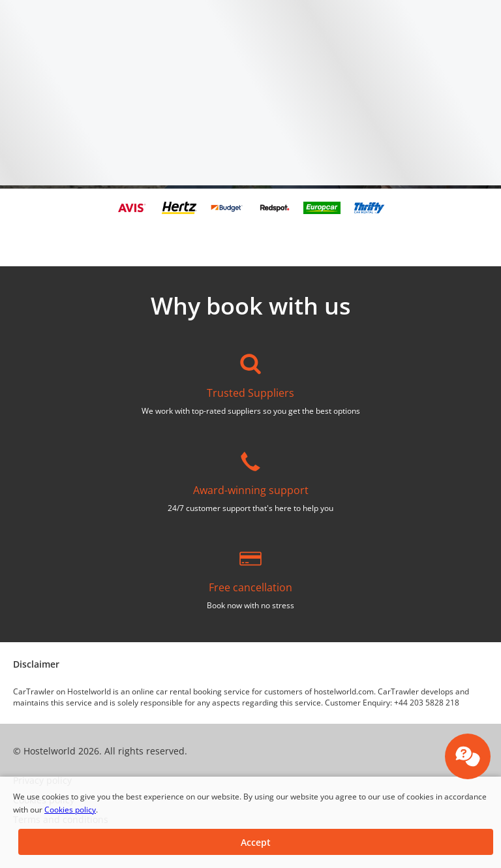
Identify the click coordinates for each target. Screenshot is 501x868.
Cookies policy (70, 810)
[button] (256, 842)
